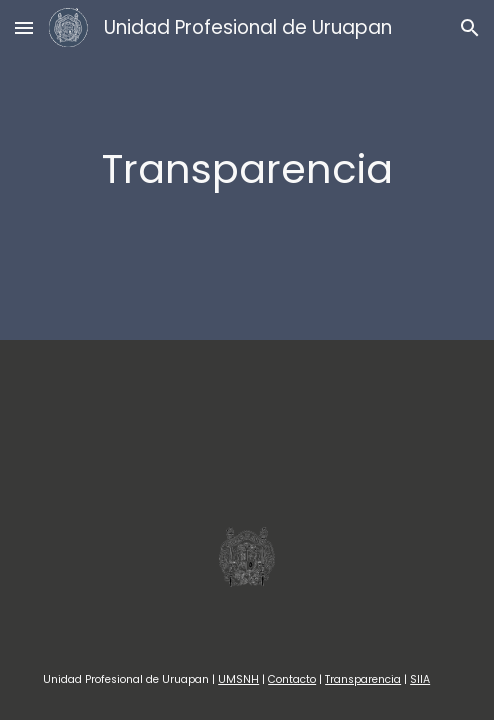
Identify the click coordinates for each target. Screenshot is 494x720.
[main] (247, 169)
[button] (24, 27)
